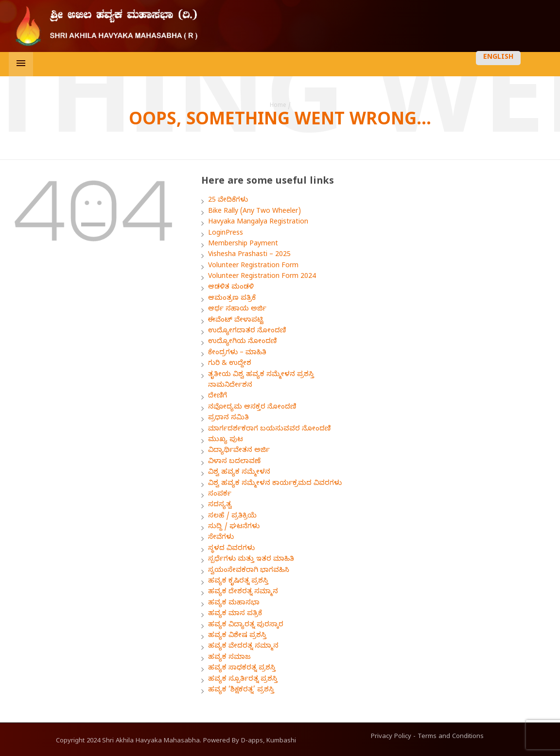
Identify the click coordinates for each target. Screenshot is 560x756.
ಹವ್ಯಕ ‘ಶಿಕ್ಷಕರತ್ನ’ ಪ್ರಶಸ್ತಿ (241, 691)
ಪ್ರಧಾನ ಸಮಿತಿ (228, 419)
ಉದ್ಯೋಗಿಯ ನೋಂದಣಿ (242, 342)
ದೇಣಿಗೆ (218, 397)
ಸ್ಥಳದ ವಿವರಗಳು (231, 549)
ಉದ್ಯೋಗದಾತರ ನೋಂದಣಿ (247, 332)
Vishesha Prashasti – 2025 (249, 255)
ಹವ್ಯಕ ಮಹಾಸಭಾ (234, 604)
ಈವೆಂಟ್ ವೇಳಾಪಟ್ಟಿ (236, 321)
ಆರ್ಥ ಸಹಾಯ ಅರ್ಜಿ (237, 310)
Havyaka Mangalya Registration (258, 223)
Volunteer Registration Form (253, 266)
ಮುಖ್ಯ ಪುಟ (226, 440)
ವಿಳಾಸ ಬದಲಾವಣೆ (234, 462)
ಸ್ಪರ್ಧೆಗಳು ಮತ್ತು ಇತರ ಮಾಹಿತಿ (251, 560)
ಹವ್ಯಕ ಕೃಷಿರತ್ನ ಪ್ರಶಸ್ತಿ (238, 582)
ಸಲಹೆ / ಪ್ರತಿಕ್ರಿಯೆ (232, 517)
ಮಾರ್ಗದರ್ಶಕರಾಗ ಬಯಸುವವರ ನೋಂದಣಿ (269, 430)
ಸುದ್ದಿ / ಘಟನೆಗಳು (234, 527)
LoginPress (226, 234)
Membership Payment (243, 245)
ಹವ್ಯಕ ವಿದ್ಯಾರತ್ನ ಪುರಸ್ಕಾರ (246, 626)
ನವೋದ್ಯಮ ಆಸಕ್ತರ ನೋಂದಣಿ (252, 408)
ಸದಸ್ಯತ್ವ (220, 506)
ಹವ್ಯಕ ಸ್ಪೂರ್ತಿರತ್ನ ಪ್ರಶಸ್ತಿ (243, 680)
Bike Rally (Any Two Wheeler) (254, 212)
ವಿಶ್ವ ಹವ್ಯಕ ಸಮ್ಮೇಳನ (239, 473)
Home (278, 106)
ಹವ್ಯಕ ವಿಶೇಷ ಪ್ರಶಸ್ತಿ (237, 636)
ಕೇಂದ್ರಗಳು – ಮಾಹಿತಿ (237, 353)
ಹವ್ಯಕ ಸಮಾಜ (229, 658)
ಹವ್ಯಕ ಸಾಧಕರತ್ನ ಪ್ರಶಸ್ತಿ (242, 669)
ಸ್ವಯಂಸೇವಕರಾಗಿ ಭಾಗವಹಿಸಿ (249, 571)
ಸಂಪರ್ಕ (220, 495)
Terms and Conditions (451, 737)
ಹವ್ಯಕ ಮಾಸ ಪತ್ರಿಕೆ (235, 614)
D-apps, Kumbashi (269, 741)
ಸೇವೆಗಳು (221, 538)
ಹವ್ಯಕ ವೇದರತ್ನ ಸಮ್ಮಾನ (243, 647)
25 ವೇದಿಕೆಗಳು (228, 201)
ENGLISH (498, 58)
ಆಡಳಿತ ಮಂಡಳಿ (231, 288)
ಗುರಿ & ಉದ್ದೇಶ (230, 364)
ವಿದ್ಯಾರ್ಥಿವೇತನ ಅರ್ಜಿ (239, 451)
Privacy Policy (391, 737)
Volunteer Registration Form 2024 (262, 277)
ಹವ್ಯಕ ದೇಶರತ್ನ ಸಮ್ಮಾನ (243, 593)
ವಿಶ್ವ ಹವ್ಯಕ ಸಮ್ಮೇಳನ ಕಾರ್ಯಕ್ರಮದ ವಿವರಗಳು (275, 484)
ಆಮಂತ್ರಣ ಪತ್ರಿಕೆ (232, 299)
